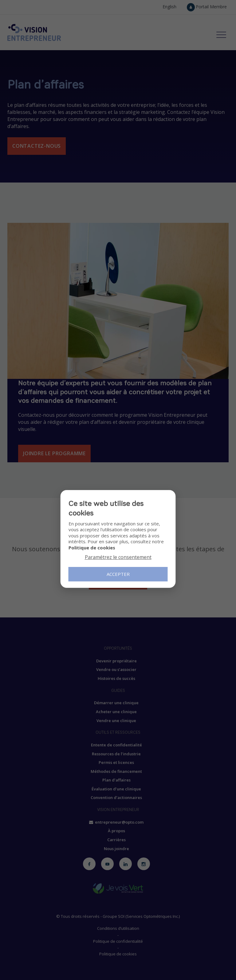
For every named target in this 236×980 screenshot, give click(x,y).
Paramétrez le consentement (118, 557)
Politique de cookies (92, 548)
